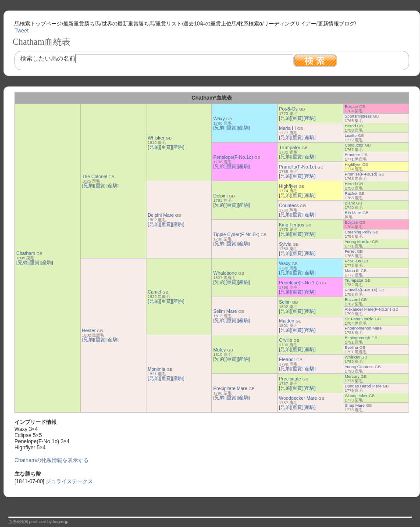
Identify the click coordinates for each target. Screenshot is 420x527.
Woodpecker (356, 396)
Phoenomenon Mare (363, 328)
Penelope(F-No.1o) (233, 157)
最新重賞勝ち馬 (82, 24)
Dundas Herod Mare (363, 386)
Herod (350, 126)
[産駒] (47, 262)
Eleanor (287, 359)
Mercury (352, 376)
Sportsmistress (358, 116)
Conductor (354, 145)
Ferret (350, 251)
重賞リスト (169, 24)
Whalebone (225, 273)
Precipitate (290, 379)
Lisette (351, 136)
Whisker (156, 138)
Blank (350, 203)
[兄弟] (22, 262)
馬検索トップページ (38, 24)
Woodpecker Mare (298, 398)
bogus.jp (61, 522)
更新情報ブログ (336, 24)
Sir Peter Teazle (359, 319)
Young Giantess (359, 367)
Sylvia (285, 244)
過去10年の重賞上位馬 (210, 24)
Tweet (21, 31)
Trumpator (290, 147)
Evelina (351, 348)
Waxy (219, 118)
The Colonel (94, 176)
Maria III (287, 128)
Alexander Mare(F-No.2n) (368, 309)
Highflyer (353, 165)
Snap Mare (355, 405)
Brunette (352, 155)
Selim (285, 302)
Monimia (157, 369)
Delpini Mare (161, 215)
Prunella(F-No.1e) (297, 167)
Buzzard (352, 300)
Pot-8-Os (288, 109)
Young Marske (358, 242)
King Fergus (291, 225)
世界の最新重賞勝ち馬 (128, 24)
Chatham (26, 253)
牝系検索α (250, 24)
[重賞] (35, 262)
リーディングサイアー (290, 24)
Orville (285, 340)
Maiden (287, 321)
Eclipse (351, 107)
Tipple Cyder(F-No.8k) (236, 234)
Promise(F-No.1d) (361, 174)
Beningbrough (357, 338)
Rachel (351, 194)
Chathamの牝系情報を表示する (52, 460)
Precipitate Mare (230, 388)
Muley (219, 350)
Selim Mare (225, 311)
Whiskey (352, 357)
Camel (155, 292)
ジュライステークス (69, 481)
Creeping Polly (358, 232)
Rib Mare (353, 213)
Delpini (220, 196)
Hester (89, 330)
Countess (289, 205)
